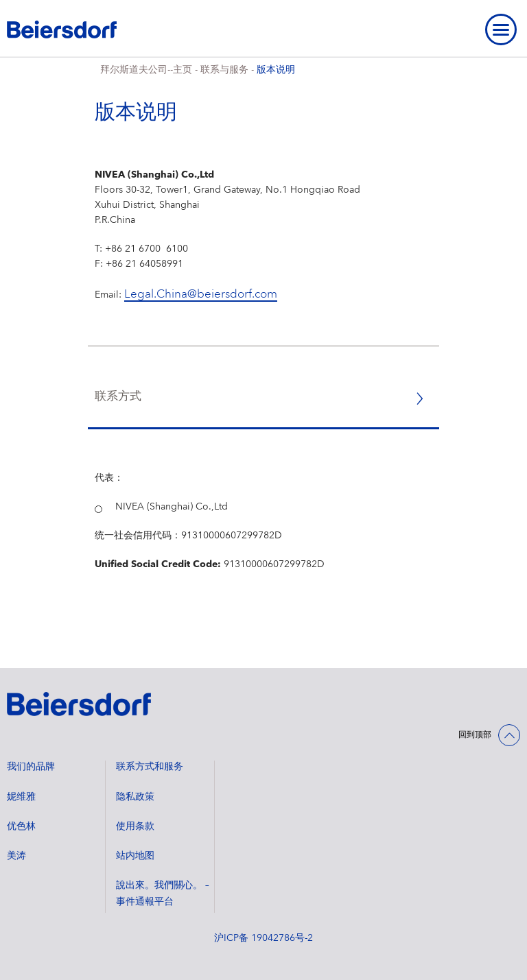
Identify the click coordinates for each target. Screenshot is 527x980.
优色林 (21, 826)
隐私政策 (135, 797)
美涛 (16, 856)
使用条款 (135, 826)
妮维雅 (21, 797)
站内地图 (135, 856)
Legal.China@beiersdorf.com (201, 295)
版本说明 (276, 70)
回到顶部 (475, 735)
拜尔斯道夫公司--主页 (146, 70)
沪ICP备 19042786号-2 (263, 938)
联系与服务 (224, 70)
